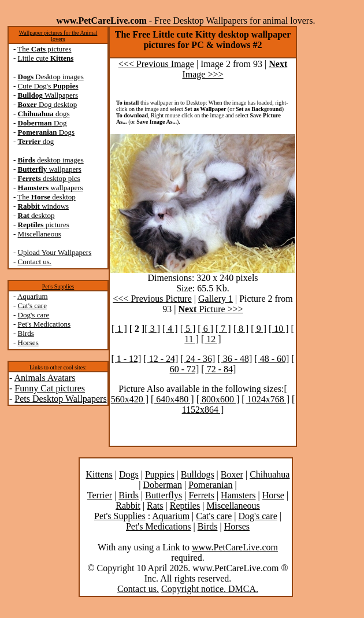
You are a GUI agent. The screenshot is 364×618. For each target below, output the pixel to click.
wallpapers (50, 169)
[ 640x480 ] (172, 399)
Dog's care (34, 315)
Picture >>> (210, 309)
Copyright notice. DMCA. (210, 589)
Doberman (162, 485)
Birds (26, 333)
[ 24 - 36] (198, 359)
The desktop (46, 197)
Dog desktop (48, 104)
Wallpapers (48, 95)
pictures (44, 225)
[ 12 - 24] (161, 359)
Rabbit (128, 506)
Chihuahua (270, 474)
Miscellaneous (40, 234)
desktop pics (49, 178)
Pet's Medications (44, 324)
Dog (42, 123)
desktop (36, 215)
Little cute (46, 58)
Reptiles (185, 506)
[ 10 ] (279, 329)
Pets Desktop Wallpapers (60, 399)
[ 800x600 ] (218, 399)
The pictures (44, 49)
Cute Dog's (48, 86)
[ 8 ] (241, 329)
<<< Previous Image (156, 64)
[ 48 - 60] (272, 359)
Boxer (232, 474)
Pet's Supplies (58, 286)
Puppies (160, 474)
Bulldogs (198, 474)
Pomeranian (210, 485)
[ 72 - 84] (218, 369)
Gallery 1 (216, 299)
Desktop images (51, 77)
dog (36, 141)
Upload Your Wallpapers (55, 252)
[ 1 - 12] (126, 359)
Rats (155, 506)
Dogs (47, 132)
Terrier (100, 495)
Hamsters (238, 495)
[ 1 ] (119, 329)
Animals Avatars (44, 378)
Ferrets (201, 495)
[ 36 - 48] (235, 359)
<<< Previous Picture (152, 299)
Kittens (99, 474)
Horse (273, 495)
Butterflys (164, 495)
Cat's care (32, 306)
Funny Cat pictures (50, 388)
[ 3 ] (152, 329)
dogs (44, 114)
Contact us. (35, 262)
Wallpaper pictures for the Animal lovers (58, 36)
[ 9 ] (259, 329)
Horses (28, 343)
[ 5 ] (188, 329)
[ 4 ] (170, 329)
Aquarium (33, 296)
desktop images (51, 160)
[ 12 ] (211, 339)
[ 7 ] (223, 329)
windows (44, 206)
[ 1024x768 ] (265, 399)
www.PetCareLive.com (235, 547)
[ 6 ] (205, 329)
